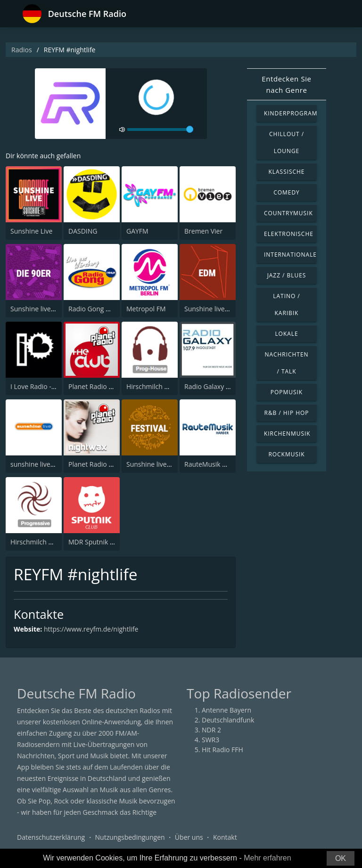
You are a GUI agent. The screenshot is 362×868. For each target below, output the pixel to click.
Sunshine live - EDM (214, 309)
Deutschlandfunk (228, 720)
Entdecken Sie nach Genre (286, 84)
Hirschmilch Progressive (47, 542)
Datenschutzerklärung (51, 837)
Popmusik (287, 392)
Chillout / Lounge (287, 142)
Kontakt (225, 837)
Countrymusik (288, 213)
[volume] (160, 130)
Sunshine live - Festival (161, 464)
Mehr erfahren (267, 858)
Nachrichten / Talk (286, 363)
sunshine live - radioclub (48, 464)
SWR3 (210, 740)
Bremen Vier (203, 231)
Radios (22, 50)
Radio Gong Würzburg (102, 309)
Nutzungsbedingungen (130, 837)
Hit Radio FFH (222, 750)
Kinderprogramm (290, 113)
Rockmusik (286, 454)
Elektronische (289, 234)
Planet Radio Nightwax (103, 464)
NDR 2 (211, 730)
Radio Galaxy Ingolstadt (220, 386)
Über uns (189, 837)
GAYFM (137, 231)
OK (341, 858)
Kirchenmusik (287, 434)
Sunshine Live (31, 231)
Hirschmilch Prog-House (163, 386)
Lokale (286, 334)
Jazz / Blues (287, 275)
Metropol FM (146, 309)
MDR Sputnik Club (96, 542)
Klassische (287, 172)
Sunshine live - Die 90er (46, 309)
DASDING (83, 231)
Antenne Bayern (226, 710)
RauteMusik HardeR (215, 464)
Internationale (290, 255)
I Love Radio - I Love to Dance (55, 386)
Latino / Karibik (286, 304)
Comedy (287, 192)
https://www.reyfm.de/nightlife (91, 629)
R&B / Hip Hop (287, 413)
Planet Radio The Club (102, 386)
